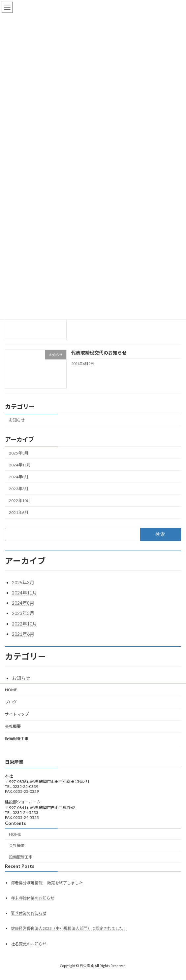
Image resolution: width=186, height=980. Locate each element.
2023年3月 (19, 489)
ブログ (11, 702)
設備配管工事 (17, 739)
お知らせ (17, 420)
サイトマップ (17, 714)
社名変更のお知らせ (29, 944)
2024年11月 (20, 465)
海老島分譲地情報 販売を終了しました (47, 883)
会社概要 (13, 726)
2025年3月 (19, 453)
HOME (11, 690)
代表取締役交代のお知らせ (99, 353)
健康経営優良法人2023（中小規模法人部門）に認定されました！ (69, 929)
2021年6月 (19, 513)
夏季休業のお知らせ (29, 913)
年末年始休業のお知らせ (33, 898)
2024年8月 (19, 477)
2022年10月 (20, 501)
